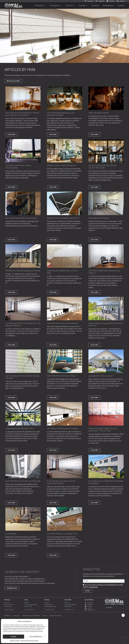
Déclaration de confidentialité (31, 615)
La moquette (11, 534)
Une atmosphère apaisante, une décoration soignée (60, 114)
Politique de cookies (15, 641)
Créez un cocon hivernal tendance (61, 165)
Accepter (13, 637)
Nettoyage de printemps (99, 218)
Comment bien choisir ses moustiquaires (23, 481)
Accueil (45, 615)
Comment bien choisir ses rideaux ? (62, 376)
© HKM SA (7, 615)
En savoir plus (93, 587)
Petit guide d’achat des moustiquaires (21, 218)
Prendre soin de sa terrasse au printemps (23, 271)
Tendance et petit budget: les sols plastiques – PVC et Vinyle (103, 430)
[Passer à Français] (109, 607)
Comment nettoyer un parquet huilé (62, 534)
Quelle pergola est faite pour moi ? (20, 428)
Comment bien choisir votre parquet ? (63, 323)
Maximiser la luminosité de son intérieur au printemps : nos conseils (22, 114)
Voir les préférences (36, 637)
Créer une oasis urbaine (98, 113)
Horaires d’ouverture (55, 615)
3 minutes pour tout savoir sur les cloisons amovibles (61, 482)
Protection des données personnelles (29, 641)
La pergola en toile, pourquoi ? (101, 376)
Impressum (17, 615)
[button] (40, 6)
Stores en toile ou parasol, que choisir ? (63, 218)
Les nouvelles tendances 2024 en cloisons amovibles (102, 167)
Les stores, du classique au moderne (62, 428)
